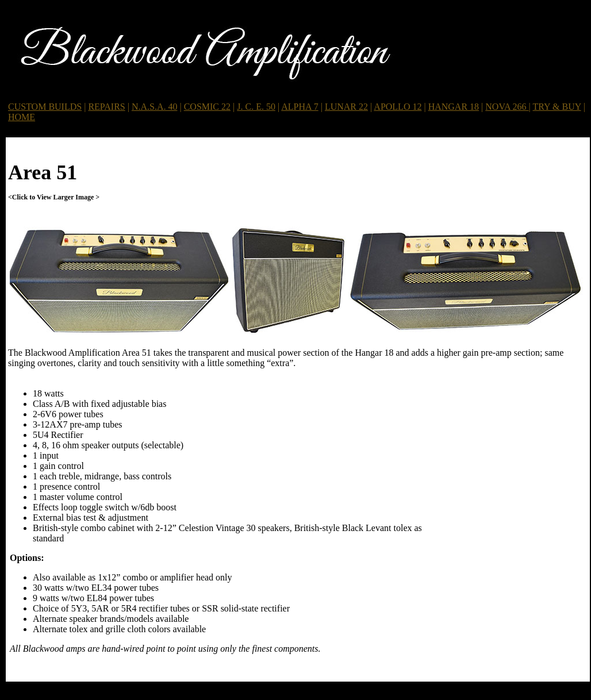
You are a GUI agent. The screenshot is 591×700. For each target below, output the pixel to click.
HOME (22, 117)
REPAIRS (106, 107)
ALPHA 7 (300, 107)
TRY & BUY (557, 107)
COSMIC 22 (207, 107)
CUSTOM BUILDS (45, 107)
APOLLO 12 (398, 107)
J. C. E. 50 (256, 107)
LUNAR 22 (346, 107)
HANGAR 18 (454, 107)
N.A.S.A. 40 (155, 107)
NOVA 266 (507, 107)
